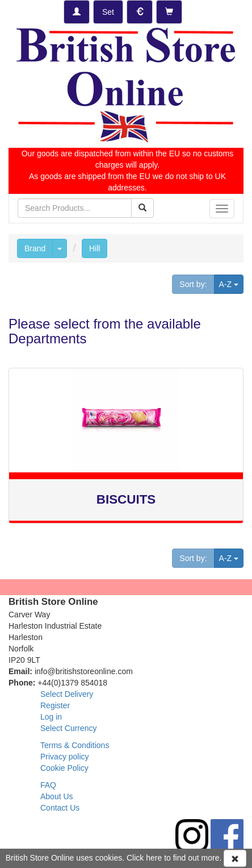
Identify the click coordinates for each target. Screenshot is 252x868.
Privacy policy (65, 757)
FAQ (48, 785)
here (154, 858)
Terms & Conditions (75, 745)
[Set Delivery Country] (108, 12)
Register (55, 705)
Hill (94, 248)
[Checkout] (169, 12)
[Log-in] (77, 12)
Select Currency (69, 728)
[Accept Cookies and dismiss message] (235, 858)
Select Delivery (67, 694)
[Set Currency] (140, 12)
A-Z (231, 283)
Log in (51, 717)
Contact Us (60, 808)
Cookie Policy (64, 768)
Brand (35, 248)
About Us (57, 796)
